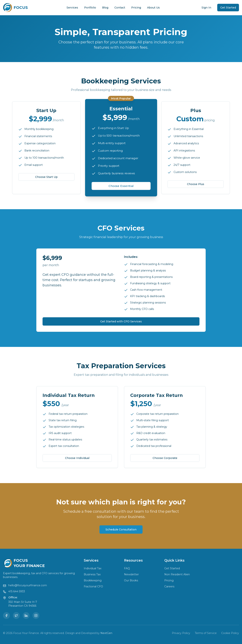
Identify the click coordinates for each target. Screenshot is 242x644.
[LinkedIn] (26, 616)
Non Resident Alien (177, 574)
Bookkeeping (93, 580)
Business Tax (92, 574)
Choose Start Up (46, 177)
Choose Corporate (165, 458)
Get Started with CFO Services (121, 321)
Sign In (206, 8)
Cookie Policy (230, 633)
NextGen (106, 633)
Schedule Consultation (121, 529)
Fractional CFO (93, 586)
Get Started (228, 8)
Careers (169, 586)
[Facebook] (6, 616)
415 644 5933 (17, 591)
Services (72, 8)
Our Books (131, 580)
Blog (105, 8)
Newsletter (131, 574)
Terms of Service (206, 633)
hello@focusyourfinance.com (28, 585)
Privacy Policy (181, 633)
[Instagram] (36, 616)
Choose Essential (121, 186)
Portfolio (90, 8)
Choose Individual (77, 458)
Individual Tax (93, 568)
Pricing (136, 8)
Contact (120, 8)
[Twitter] (16, 616)
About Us (153, 8)
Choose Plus (196, 184)
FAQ (127, 568)
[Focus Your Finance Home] (15, 8)
